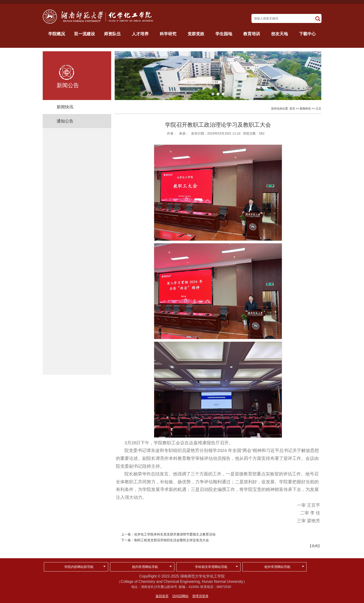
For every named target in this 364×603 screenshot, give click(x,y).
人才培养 (140, 34)
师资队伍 (112, 34)
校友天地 (279, 34)
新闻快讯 (65, 107)
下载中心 (307, 34)
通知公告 (65, 121)
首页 (292, 109)
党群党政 (196, 34)
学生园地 (224, 34)
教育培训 (252, 34)
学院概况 (57, 34)
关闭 (315, 546)
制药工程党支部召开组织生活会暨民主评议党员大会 (172, 540)
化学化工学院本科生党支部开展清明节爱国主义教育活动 (175, 534)
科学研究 (168, 34)
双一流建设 (84, 34)
